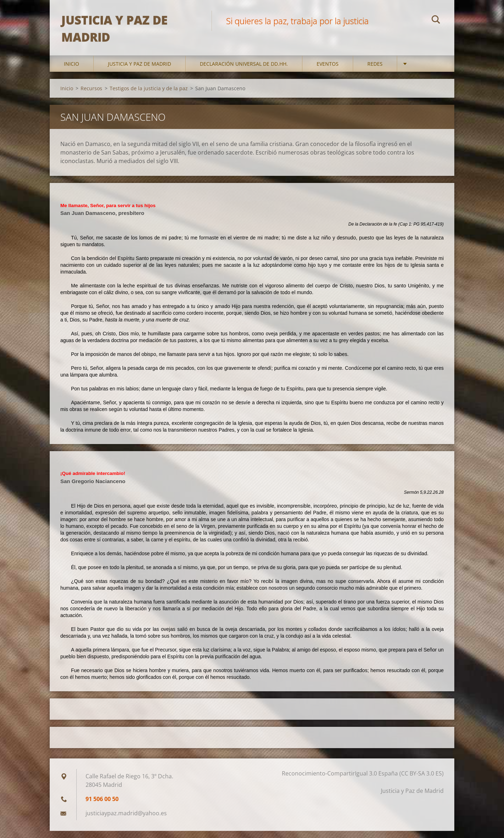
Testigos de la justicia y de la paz (149, 95)
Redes (375, 71)
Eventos (328, 71)
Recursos (91, 95)
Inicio (72, 71)
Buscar (436, 21)
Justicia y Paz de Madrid (139, 71)
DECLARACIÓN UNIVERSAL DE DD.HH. (244, 71)
